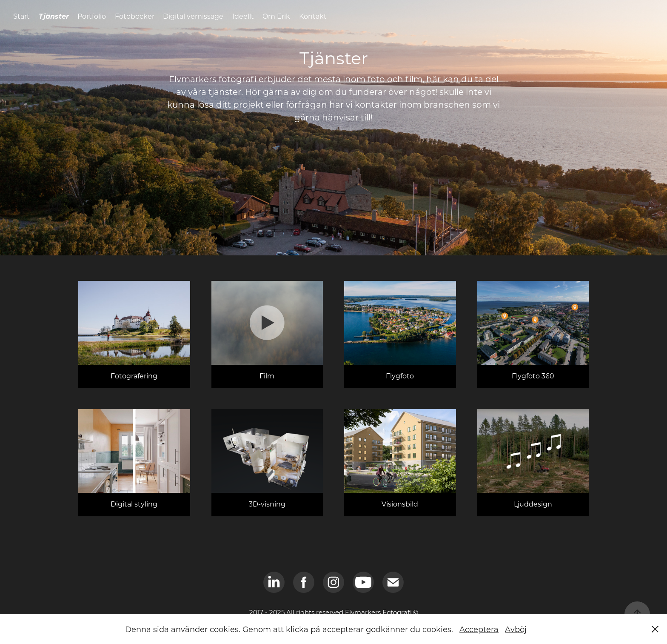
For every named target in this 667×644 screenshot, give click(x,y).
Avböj (516, 629)
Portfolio (92, 16)
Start (21, 16)
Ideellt (243, 16)
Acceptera (479, 629)
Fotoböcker (135, 16)
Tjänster (54, 16)
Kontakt (313, 16)
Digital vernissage (193, 16)
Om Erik (276, 16)
